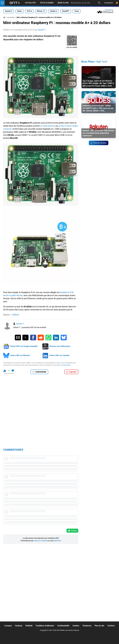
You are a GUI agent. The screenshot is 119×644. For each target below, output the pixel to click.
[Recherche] (99, 3)
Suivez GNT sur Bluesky (20, 355)
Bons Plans (63, 3)
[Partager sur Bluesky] (64, 338)
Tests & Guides (47, 3)
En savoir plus (65, 365)
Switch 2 (54, 11)
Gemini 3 (9, 11)
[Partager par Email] (18, 338)
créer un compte (40, 541)
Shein (20, 11)
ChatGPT (66, 11)
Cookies (76, 626)
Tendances (87, 626)
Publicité (29, 626)
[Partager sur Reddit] (41, 338)
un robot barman (48, 126)
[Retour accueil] (15, 3)
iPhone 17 (41, 11)
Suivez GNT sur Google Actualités (24, 346)
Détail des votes (9, 373)
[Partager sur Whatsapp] (48, 338)
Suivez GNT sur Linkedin (59, 355)
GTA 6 (29, 11)
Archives (111, 626)
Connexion (109, 3)
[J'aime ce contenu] (5, 371)
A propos (8, 626)
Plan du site (99, 626)
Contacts (19, 626)
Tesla (77, 11)
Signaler (71, 372)
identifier (58, 541)
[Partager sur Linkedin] (56, 338)
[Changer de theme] (117, 3)
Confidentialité (63, 626)
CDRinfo (15, 315)
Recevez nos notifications (60, 346)
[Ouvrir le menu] (2, 3)
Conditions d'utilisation (45, 626)
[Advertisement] (41, 53)
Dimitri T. (20, 324)
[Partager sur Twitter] (25, 338)
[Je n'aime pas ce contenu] (13, 371)
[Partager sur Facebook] (33, 338)
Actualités (30, 3)
